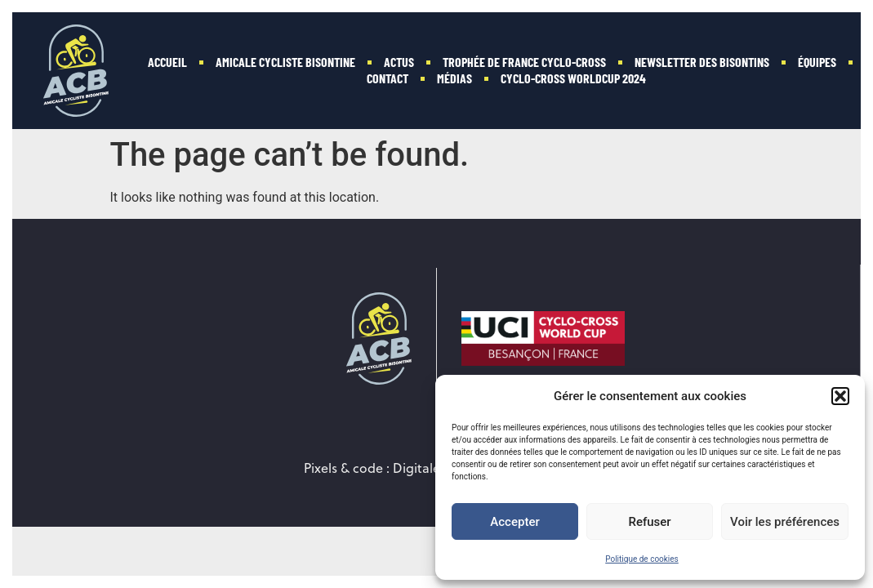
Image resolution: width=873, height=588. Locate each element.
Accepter (514, 522)
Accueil (167, 62)
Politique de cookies (642, 559)
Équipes (817, 62)
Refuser (649, 522)
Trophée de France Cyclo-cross (524, 62)
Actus (399, 62)
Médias (454, 78)
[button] (840, 396)
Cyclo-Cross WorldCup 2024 (573, 78)
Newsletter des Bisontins (702, 62)
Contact (388, 78)
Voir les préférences (785, 522)
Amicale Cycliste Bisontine (285, 62)
